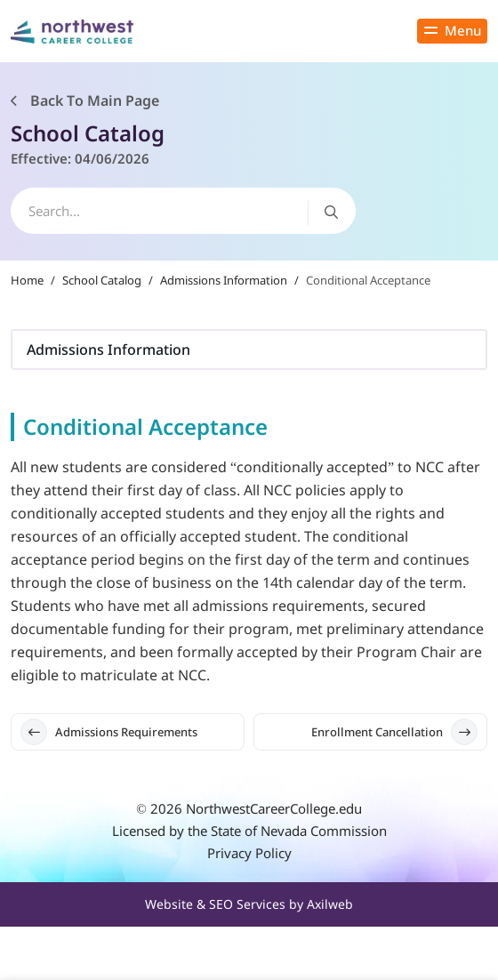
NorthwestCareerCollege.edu (274, 808)
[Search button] (332, 212)
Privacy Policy (249, 853)
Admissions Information (224, 280)
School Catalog (102, 280)
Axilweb (330, 904)
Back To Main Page (85, 100)
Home (27, 280)
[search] (183, 211)
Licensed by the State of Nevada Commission (249, 831)
